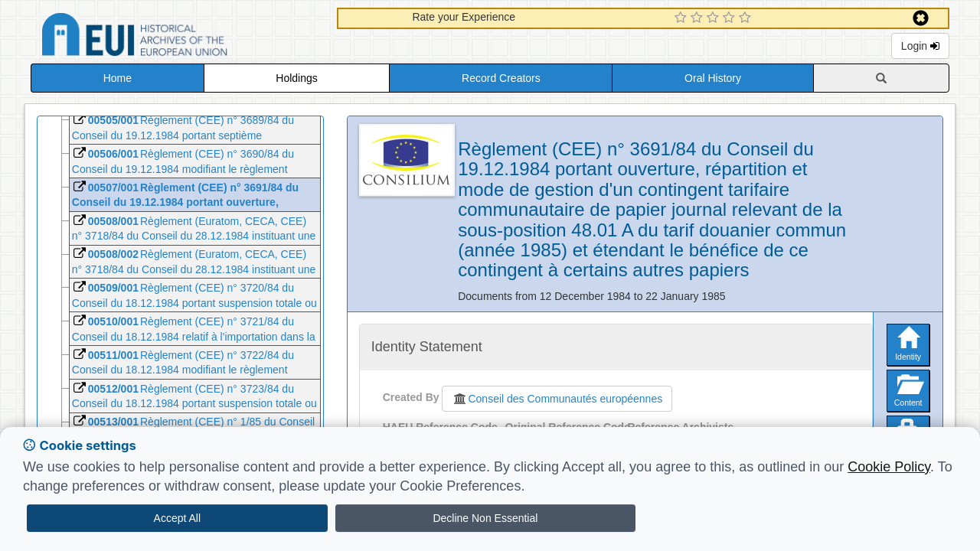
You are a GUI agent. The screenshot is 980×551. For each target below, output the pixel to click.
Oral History (713, 78)
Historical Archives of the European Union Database (178, 37)
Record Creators (501, 78)
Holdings (296, 78)
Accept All (177, 518)
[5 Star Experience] (747, 18)
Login (920, 46)
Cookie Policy (889, 467)
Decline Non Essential (485, 518)
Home (118, 78)
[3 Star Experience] (715, 18)
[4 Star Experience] (731, 18)
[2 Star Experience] (699, 18)
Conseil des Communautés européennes (557, 399)
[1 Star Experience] (683, 18)
